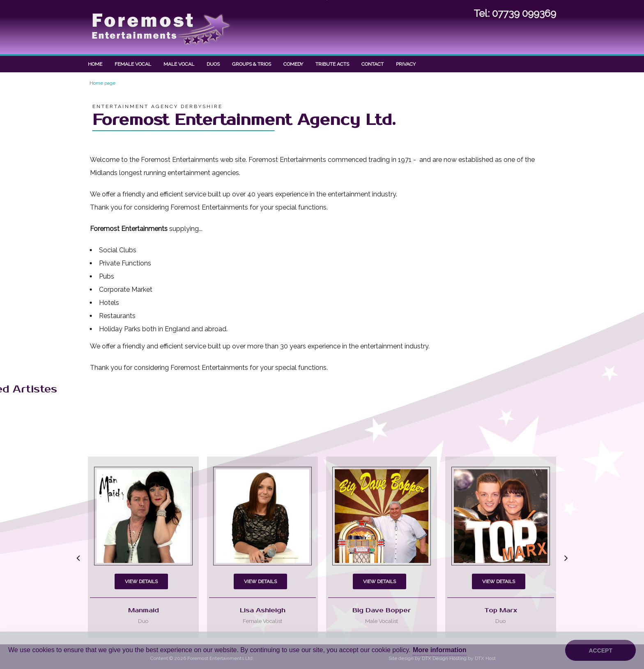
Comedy (293, 64)
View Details (141, 625)
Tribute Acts (332, 64)
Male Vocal (179, 64)
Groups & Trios (252, 64)
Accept (600, 651)
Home (95, 64)
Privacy (406, 64)
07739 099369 (524, 13)
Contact (373, 64)
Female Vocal (133, 64)
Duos (213, 64)
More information (440, 650)
